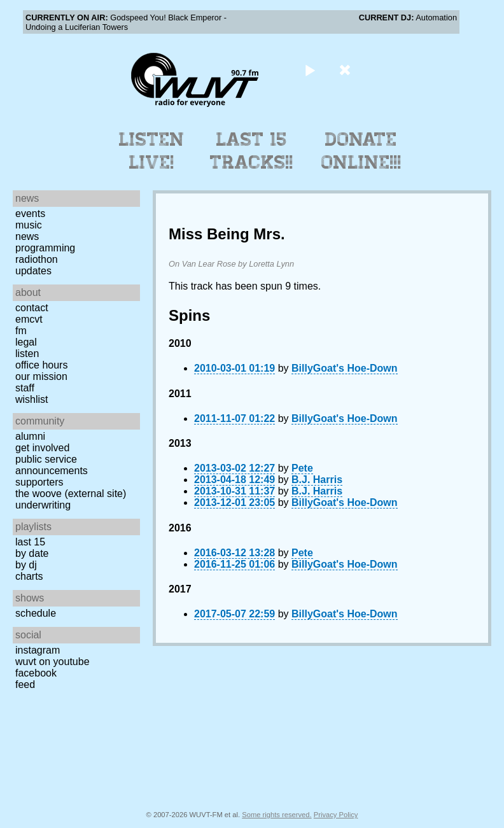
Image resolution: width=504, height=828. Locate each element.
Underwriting (43, 505)
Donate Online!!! (361, 151)
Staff (25, 388)
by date (32, 553)
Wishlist (32, 399)
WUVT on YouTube (52, 662)
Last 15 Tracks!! (252, 151)
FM (21, 331)
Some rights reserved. (276, 815)
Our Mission (41, 376)
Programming (45, 248)
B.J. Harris (317, 480)
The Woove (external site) (71, 494)
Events (30, 214)
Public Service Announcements (52, 465)
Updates (33, 271)
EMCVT (29, 319)
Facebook (36, 673)
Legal (26, 342)
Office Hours (41, 365)
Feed (25, 684)
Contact (32, 308)
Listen (27, 354)
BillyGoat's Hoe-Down (344, 368)
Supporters (39, 482)
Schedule (36, 613)
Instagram (38, 650)
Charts (29, 576)
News (27, 236)
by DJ (26, 565)
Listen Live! (152, 151)
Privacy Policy (336, 815)
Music (29, 225)
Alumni (30, 436)
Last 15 (30, 542)
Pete (302, 468)
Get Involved (42, 448)
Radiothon (37, 259)
